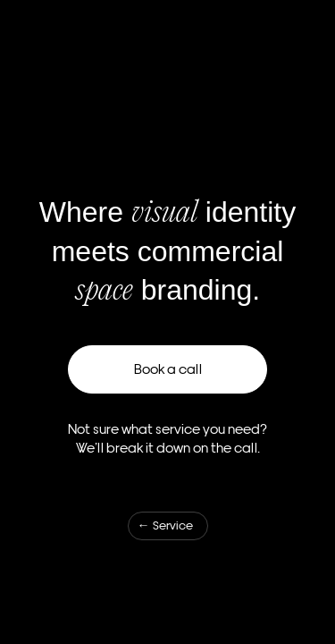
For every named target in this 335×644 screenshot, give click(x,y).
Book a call (168, 369)
